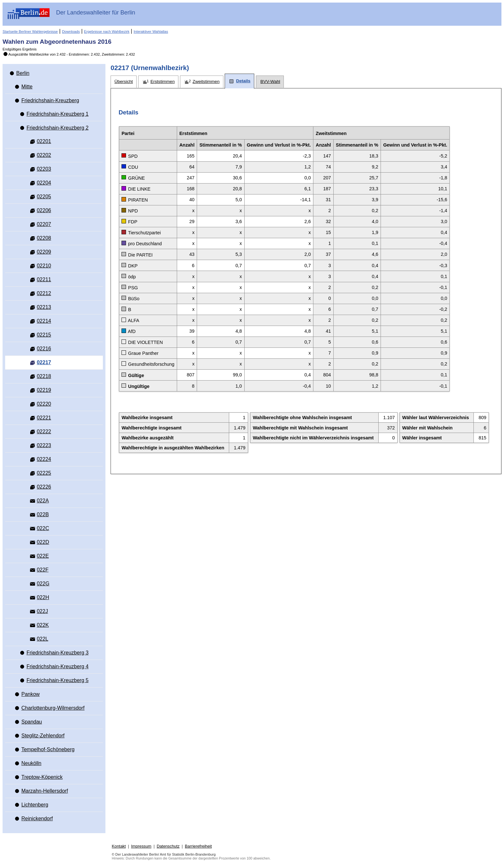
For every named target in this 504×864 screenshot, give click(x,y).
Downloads (71, 32)
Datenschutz (168, 846)
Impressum (141, 846)
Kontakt (119, 846)
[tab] (124, 82)
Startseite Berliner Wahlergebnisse (30, 32)
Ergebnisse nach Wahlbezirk (107, 32)
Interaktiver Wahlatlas (151, 32)
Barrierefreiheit (198, 846)
